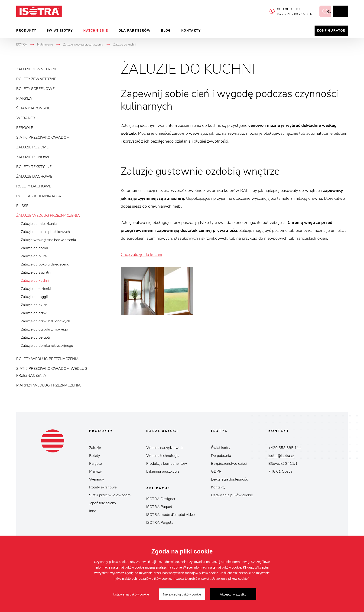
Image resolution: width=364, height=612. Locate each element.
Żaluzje (95, 448)
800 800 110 (283, 9)
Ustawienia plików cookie (232, 495)
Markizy (24, 98)
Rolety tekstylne (34, 167)
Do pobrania (221, 456)
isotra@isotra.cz (281, 456)
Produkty (26, 31)
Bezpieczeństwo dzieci (229, 464)
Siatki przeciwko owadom (43, 137)
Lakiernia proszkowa (163, 471)
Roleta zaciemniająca (39, 196)
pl (338, 11)
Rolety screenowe (35, 89)
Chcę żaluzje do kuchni (141, 255)
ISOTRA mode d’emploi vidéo (171, 515)
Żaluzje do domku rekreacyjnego (47, 346)
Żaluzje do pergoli (35, 337)
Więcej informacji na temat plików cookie (212, 567)
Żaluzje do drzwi (34, 313)
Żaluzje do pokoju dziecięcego (45, 264)
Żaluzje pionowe (33, 157)
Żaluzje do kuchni (35, 281)
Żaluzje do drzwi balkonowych (45, 321)
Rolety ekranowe (103, 487)
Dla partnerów (135, 31)
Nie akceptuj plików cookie (182, 594)
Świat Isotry (60, 31)
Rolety (94, 456)
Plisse (22, 206)
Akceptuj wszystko (233, 594)
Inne (93, 511)
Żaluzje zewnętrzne (37, 69)
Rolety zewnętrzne (36, 79)
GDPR (216, 471)
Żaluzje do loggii (34, 297)
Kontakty (191, 31)
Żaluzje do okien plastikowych (45, 232)
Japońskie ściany (103, 503)
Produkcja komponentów (167, 464)
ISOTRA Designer (161, 499)
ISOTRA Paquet (159, 507)
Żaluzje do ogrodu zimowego (44, 329)
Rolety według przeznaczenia (47, 359)
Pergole (25, 128)
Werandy (26, 118)
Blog (166, 31)
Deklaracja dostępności (230, 479)
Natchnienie (96, 31)
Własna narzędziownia (165, 448)
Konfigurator (331, 31)
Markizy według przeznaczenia (49, 385)
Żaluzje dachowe (34, 177)
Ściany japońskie (33, 108)
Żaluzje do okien (34, 305)
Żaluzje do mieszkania (39, 224)
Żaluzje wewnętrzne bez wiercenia (48, 240)
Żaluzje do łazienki (36, 289)
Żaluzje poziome (32, 147)
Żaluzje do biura (34, 256)
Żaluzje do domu (34, 248)
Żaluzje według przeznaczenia (48, 216)
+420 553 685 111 (285, 448)
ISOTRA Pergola (160, 523)
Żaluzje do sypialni (36, 272)
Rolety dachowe (34, 186)
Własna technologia (163, 456)
